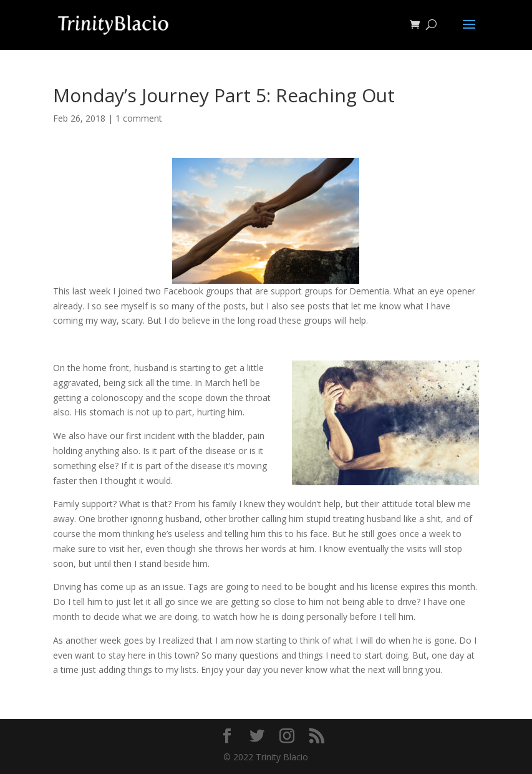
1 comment (139, 118)
